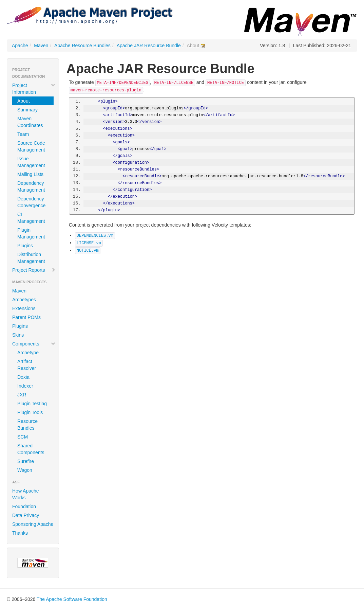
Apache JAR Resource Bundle (149, 46)
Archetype (28, 353)
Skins (18, 335)
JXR (22, 395)
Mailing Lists (30, 174)
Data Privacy (26, 515)
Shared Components (31, 449)
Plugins (25, 246)
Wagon (25, 470)
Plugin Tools (30, 412)
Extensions (24, 308)
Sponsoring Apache (33, 524)
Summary (27, 110)
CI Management (31, 218)
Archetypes (24, 300)
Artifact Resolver (27, 365)
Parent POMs (26, 317)
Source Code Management (31, 146)
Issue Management (31, 162)
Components (34, 344)
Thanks (20, 533)
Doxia (23, 377)
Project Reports (34, 270)
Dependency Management (31, 186)
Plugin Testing (32, 404)
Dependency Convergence (31, 202)
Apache (20, 46)
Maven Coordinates (30, 122)
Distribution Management (31, 258)
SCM (23, 437)
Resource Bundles (27, 425)
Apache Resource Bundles (82, 46)
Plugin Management (31, 233)
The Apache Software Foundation (72, 599)
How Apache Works (26, 494)
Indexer (25, 386)
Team (23, 134)
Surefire (26, 461)
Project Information (34, 89)
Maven (41, 46)
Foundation (24, 506)
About (24, 101)
